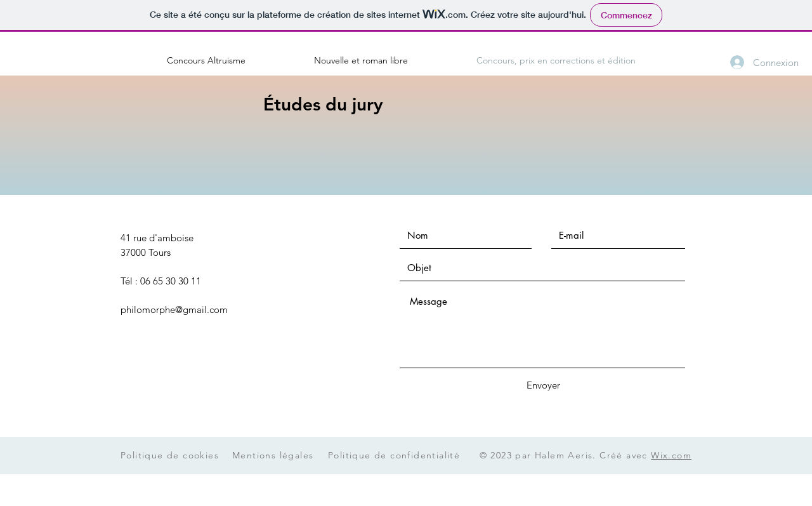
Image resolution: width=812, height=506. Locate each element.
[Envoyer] (543, 385)
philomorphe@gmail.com (174, 310)
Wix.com (671, 455)
